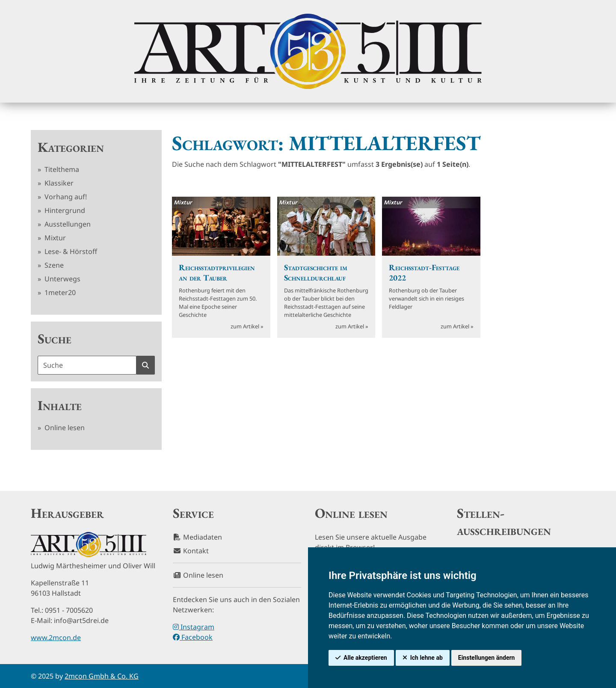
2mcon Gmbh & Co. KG (102, 676)
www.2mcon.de (56, 638)
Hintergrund (64, 210)
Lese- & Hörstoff (70, 251)
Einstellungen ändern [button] (487, 658)
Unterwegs (62, 279)
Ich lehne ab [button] (426, 658)
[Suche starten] (145, 365)
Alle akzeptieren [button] (365, 658)
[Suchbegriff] (87, 365)
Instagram (194, 627)
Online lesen (64, 428)
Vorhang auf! (65, 197)
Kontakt (191, 551)
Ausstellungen (67, 224)
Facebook (193, 637)
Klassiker (58, 183)
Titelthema (61, 169)
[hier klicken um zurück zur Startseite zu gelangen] (308, 51)
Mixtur (54, 238)
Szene (53, 265)
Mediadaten (197, 537)
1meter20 (59, 292)
